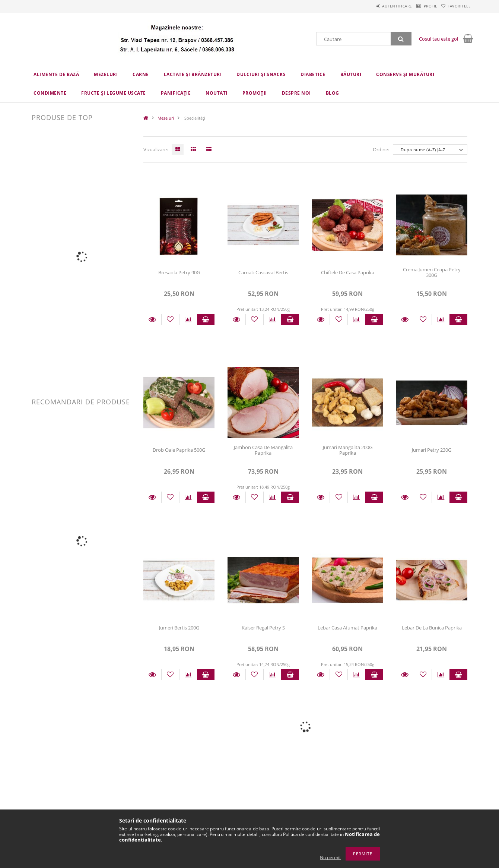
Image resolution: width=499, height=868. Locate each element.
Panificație (176, 93)
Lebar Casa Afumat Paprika (347, 628)
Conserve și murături (405, 74)
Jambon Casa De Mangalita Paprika (263, 450)
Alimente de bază (56, 74)
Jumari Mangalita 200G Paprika (348, 450)
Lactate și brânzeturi (193, 74)
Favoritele (456, 6)
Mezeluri (106, 74)
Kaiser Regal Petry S (263, 628)
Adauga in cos (206, 319)
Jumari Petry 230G (432, 450)
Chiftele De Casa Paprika (348, 272)
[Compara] (188, 319)
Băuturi (351, 74)
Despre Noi (296, 93)
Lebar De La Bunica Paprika (432, 628)
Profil (420, 6)
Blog (333, 93)
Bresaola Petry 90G (179, 272)
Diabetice (313, 74)
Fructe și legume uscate (114, 93)
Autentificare (380, 6)
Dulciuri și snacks (261, 74)
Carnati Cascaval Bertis (263, 272)
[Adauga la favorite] (170, 319)
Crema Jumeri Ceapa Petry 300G (432, 272)
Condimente (50, 93)
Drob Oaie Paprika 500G (179, 450)
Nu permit (330, 857)
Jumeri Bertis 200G (179, 628)
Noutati (217, 93)
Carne (141, 74)
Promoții (255, 93)
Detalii (152, 319)
